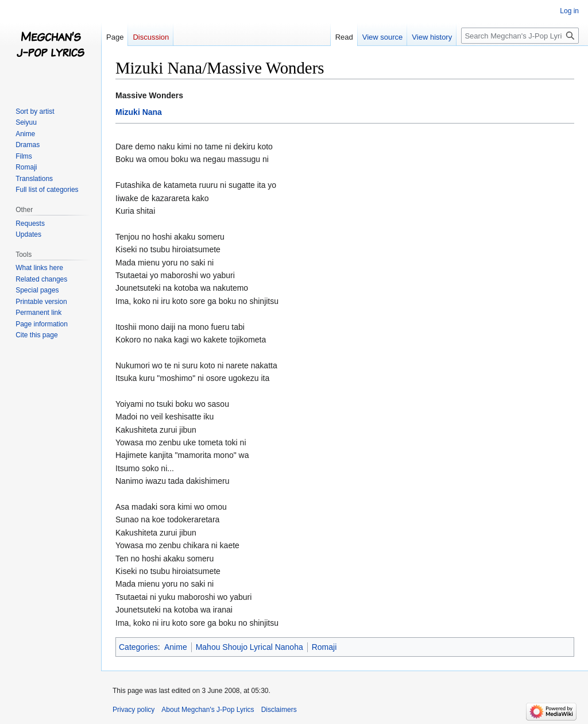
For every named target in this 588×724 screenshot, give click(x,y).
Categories (138, 647)
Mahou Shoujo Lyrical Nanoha (249, 647)
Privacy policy (134, 710)
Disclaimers (279, 710)
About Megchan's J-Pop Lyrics (208, 710)
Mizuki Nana (139, 112)
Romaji (324, 647)
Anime (176, 647)
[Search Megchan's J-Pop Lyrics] (520, 36)
